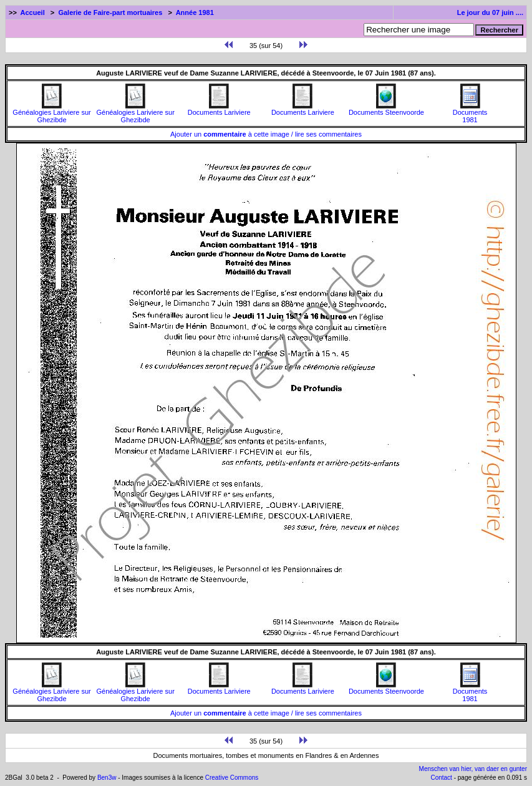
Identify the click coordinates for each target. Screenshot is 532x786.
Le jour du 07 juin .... (490, 12)
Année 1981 (195, 12)
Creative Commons (232, 778)
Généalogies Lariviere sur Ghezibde (51, 113)
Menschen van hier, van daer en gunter (473, 769)
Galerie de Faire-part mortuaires (110, 12)
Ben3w (107, 778)
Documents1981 (470, 113)
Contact (441, 778)
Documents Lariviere (219, 109)
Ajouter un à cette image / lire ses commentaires (266, 134)
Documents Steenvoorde (386, 109)
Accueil (33, 12)
